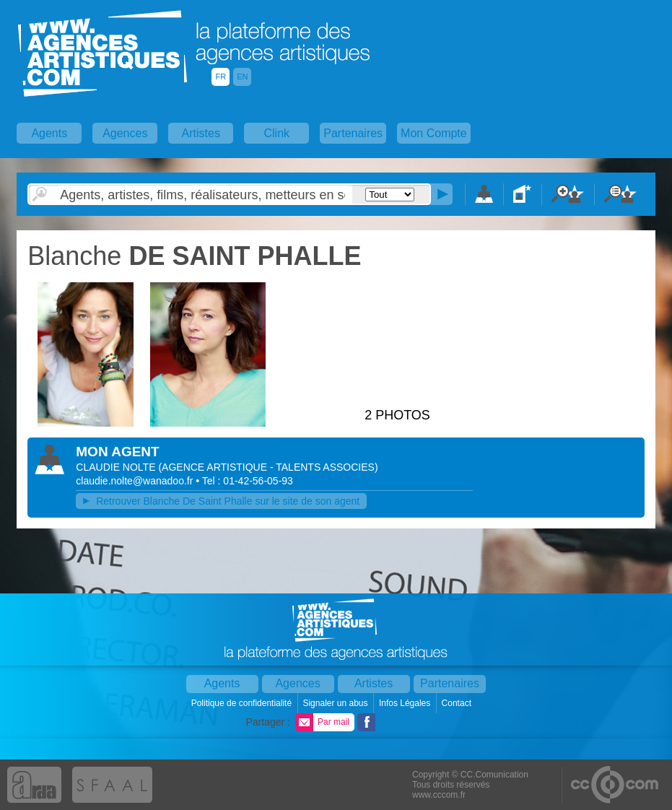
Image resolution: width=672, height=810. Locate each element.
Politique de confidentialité (243, 703)
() (268, 467)
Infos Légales (406, 703)
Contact (458, 703)
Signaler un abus (336, 703)
